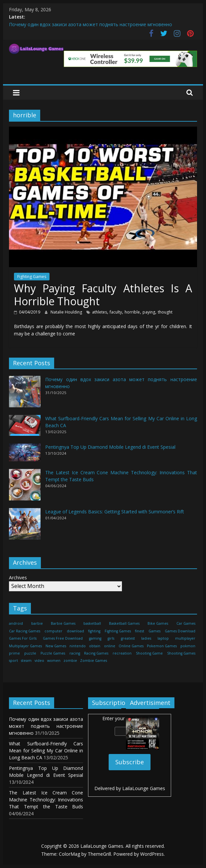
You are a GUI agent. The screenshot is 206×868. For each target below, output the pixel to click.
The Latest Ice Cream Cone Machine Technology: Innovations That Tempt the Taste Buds (46, 800)
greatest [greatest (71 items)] (128, 638)
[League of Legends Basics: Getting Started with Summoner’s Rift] (25, 527)
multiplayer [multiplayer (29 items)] (185, 638)
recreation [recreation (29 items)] (122, 653)
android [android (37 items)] (16, 623)
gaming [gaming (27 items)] (95, 638)
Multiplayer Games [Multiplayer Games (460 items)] (25, 646)
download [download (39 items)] (75, 631)
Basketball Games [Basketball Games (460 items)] (124, 623)
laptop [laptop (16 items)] (163, 638)
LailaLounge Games (144, 788)
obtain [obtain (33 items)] (95, 646)
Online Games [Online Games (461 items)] (131, 646)
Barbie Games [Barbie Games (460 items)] (63, 623)
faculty (116, 312)
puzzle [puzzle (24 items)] (30, 653)
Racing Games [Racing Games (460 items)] (96, 653)
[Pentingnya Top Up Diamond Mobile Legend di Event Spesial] (25, 455)
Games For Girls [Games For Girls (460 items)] (23, 638)
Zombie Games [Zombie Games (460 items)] (94, 661)
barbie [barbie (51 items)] (37, 623)
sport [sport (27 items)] (13, 661)
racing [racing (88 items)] (75, 653)
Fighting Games (32, 277)
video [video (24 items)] (39, 661)
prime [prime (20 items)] (14, 653)
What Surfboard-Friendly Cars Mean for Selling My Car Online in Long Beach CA (46, 751)
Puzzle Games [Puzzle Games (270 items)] (53, 653)
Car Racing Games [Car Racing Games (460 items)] (25, 631)
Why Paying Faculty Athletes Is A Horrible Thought (103, 294)
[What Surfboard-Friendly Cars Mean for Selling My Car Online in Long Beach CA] (25, 428)
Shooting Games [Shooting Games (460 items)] (181, 653)
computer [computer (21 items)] (53, 631)
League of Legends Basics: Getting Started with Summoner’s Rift (115, 512)
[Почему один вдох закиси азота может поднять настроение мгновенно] (25, 395)
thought (165, 312)
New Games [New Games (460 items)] (56, 646)
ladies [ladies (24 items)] (146, 638)
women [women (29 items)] (54, 661)
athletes (100, 312)
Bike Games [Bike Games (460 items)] (158, 623)
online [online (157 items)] (110, 646)
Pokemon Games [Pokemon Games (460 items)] (162, 646)
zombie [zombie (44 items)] (70, 661)
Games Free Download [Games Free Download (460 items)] (63, 638)
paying (149, 312)
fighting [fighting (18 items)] (94, 631)
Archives (18, 578)
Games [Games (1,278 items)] (154, 631)
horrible (132, 312)
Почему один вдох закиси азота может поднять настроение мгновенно (91, 24)
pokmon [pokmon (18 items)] (188, 646)
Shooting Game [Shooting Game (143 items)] (149, 653)
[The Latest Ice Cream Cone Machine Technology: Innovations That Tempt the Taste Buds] (25, 488)
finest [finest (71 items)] (140, 631)
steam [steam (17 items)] (26, 661)
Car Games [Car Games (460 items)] (186, 623)
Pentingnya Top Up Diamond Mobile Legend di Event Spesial (110, 447)
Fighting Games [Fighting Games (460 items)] (118, 631)
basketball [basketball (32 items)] (92, 623)
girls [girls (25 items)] (111, 638)
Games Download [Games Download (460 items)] (180, 631)
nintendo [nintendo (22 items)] (78, 646)
